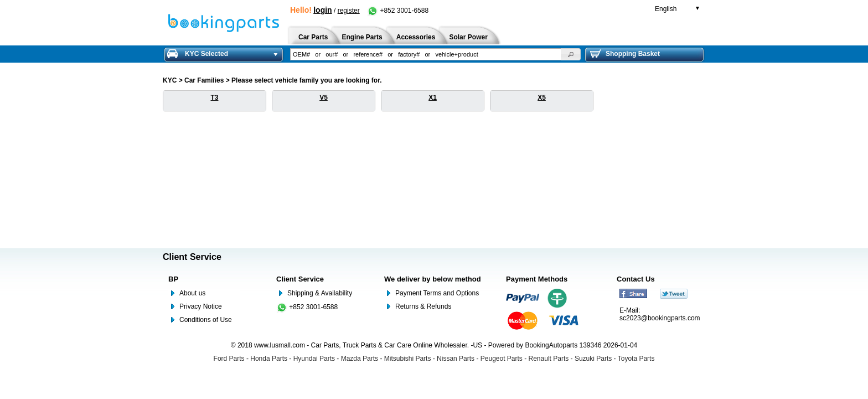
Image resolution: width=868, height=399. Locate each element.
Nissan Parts (456, 359)
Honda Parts (269, 359)
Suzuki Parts (593, 359)
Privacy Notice (201, 306)
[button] (571, 54)
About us (192, 293)
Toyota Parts (636, 359)
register (349, 11)
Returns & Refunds (423, 306)
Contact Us (636, 279)
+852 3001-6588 (398, 11)
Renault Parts (549, 359)
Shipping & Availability (320, 293)
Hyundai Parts (314, 359)
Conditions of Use (206, 320)
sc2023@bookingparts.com (660, 318)
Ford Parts (229, 359)
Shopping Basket (625, 54)
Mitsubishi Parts (408, 359)
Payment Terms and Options (437, 293)
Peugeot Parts (502, 359)
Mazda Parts (360, 359)
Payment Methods (537, 279)
